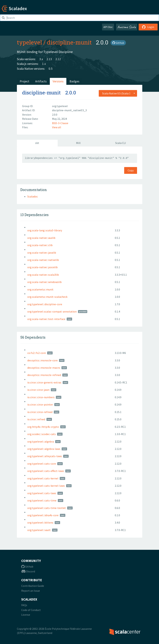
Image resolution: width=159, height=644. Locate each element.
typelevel (29, 42)
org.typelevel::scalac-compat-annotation (52, 311)
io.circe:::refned (36, 419)
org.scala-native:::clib (40, 245)
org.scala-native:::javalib (42, 253)
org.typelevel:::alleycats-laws (45, 456)
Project (24, 81)
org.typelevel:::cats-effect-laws (46, 471)
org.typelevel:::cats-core (42, 464)
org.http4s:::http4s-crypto (43, 427)
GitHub (118, 43)
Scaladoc (33, 196)
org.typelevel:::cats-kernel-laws (46, 486)
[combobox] (118, 93)
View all (57, 127)
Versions (58, 81)
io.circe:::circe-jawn (38, 390)
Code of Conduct (31, 610)
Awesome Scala (127, 27)
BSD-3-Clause (60, 123)
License (26, 615)
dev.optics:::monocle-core (42, 360)
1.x (44, 64)
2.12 (58, 59)
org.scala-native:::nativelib (43, 260)
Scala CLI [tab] (121, 143)
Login (148, 27)
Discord (28, 571)
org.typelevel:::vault (39, 530)
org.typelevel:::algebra (41, 442)
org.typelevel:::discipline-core (45, 304)
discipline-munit (69, 42)
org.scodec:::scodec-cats (42, 434)
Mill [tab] (78, 143)
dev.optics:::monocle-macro (44, 368)
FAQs (24, 605)
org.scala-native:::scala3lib (43, 275)
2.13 (49, 59)
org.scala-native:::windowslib (44, 282)
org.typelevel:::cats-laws (42, 493)
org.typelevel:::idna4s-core (43, 515)
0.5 (51, 69)
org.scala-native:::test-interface (46, 319)
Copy (131, 170)
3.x (41, 59)
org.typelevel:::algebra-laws (44, 449)
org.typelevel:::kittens (40, 523)
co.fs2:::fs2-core (37, 353)
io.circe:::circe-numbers (41, 397)
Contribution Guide (33, 586)
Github (27, 566)
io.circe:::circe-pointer (40, 404)
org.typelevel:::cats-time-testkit (47, 508)
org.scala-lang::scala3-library (45, 230)
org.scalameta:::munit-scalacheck (47, 297)
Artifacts (41, 81)
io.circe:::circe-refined (40, 412)
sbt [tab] (37, 143)
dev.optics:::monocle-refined (44, 375)
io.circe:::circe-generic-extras (44, 382)
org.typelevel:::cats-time (42, 500)
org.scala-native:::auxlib (41, 238)
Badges (74, 81)
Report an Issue (31, 591)
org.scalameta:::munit (40, 289)
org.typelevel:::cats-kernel (43, 478)
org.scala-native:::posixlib (42, 267)
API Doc (108, 27)
